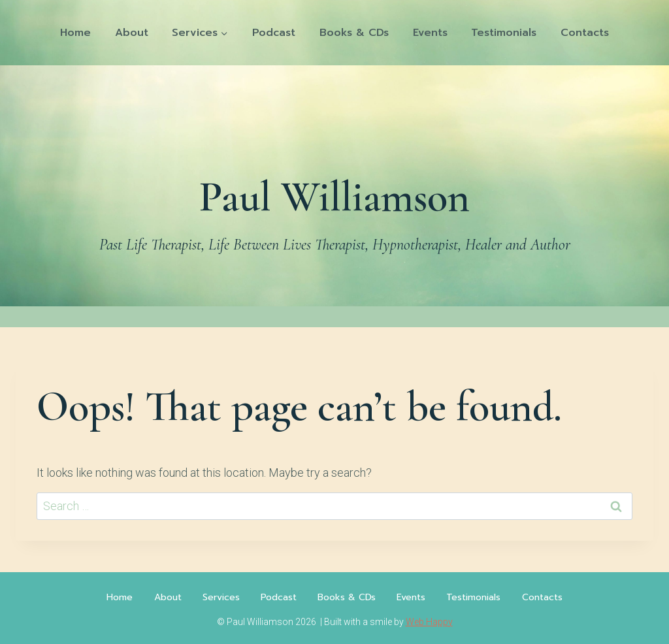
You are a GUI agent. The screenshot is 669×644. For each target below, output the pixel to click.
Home (75, 33)
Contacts (585, 33)
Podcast (274, 33)
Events (430, 33)
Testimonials (504, 33)
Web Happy (429, 622)
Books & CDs (354, 33)
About (132, 33)
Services (221, 597)
